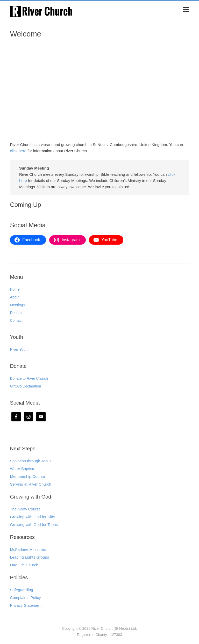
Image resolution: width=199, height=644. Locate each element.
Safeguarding (21, 590)
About (15, 297)
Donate (16, 313)
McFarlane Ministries (28, 549)
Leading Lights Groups (29, 557)
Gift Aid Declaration (25, 386)
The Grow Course (25, 509)
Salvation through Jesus (31, 461)
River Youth (19, 349)
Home (15, 289)
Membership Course (27, 476)
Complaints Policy (25, 598)
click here (18, 151)
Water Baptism (23, 469)
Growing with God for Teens (34, 525)
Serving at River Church (30, 484)
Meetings (17, 305)
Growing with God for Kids (32, 517)
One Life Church (24, 565)
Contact (16, 320)
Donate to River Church (29, 378)
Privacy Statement (26, 605)
